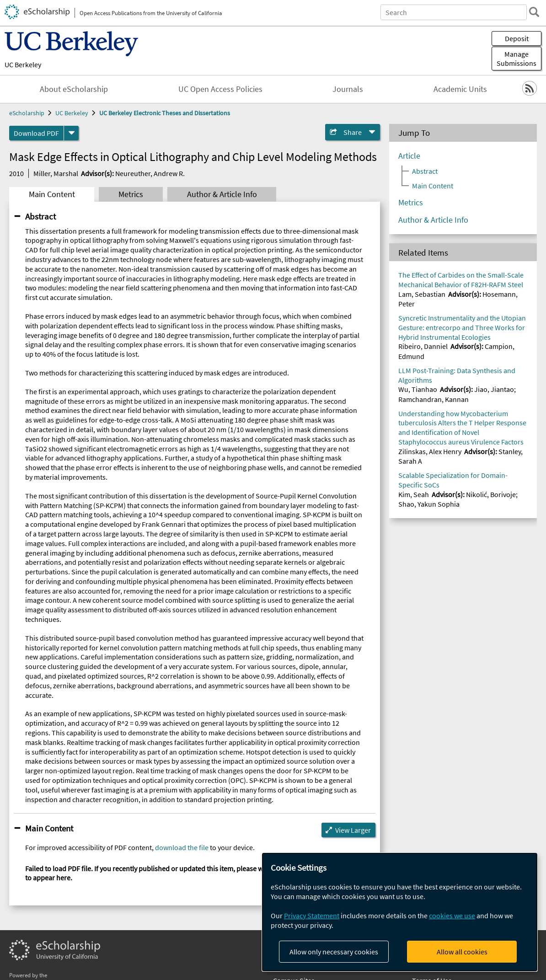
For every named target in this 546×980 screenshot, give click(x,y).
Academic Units (460, 89)
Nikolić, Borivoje (491, 494)
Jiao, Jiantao (494, 389)
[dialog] (400, 912)
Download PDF (36, 133)
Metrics (131, 194)
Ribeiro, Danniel (423, 346)
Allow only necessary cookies (334, 952)
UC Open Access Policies (220, 89)
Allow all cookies (462, 952)
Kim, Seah (414, 494)
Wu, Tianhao (418, 389)
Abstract (40, 216)
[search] (534, 12)
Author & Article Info (222, 194)
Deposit (517, 38)
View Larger (353, 830)
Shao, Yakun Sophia (429, 504)
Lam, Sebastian (422, 294)
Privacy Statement (312, 916)
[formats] (71, 133)
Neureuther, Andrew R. (150, 173)
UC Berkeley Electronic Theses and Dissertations (165, 113)
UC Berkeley (23, 64)
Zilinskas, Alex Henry (430, 451)
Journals (348, 89)
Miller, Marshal (56, 173)
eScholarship (27, 113)
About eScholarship (74, 89)
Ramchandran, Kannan (434, 399)
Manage (517, 59)
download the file (182, 847)
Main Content (52, 194)
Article (409, 156)
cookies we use (452, 916)
